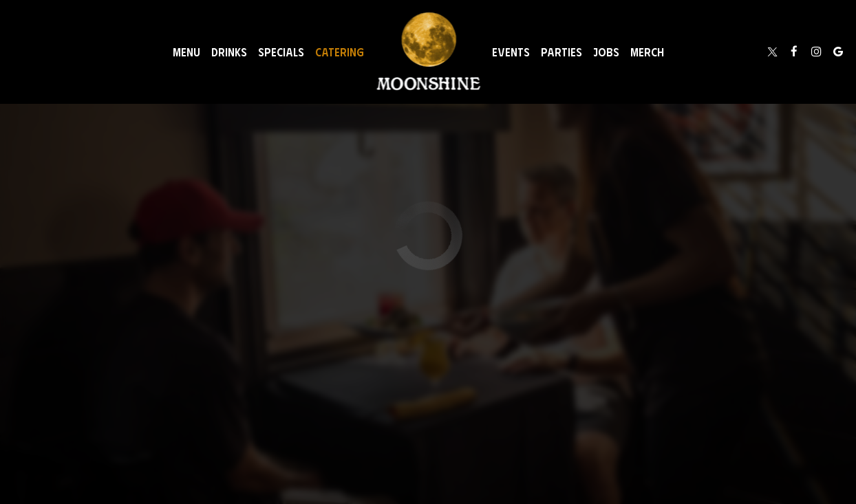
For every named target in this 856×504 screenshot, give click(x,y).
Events (511, 52)
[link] (428, 52)
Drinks (229, 52)
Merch (647, 52)
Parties (561, 52)
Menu (186, 52)
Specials (281, 52)
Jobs (606, 52)
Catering (340, 52)
